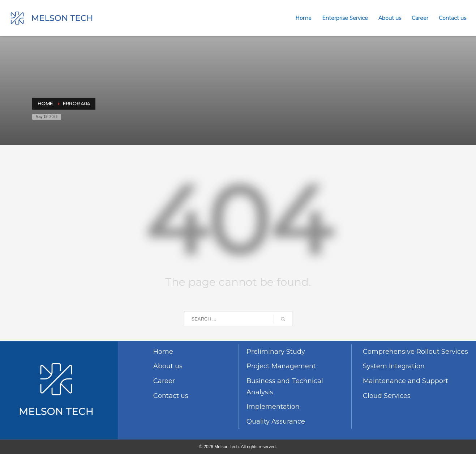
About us (168, 366)
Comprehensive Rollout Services (415, 352)
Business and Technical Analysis (285, 387)
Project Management (281, 366)
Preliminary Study (276, 352)
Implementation (273, 407)
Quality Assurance (276, 421)
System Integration (394, 366)
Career (164, 381)
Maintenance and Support (406, 381)
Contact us (171, 396)
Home (163, 352)
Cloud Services (387, 396)
